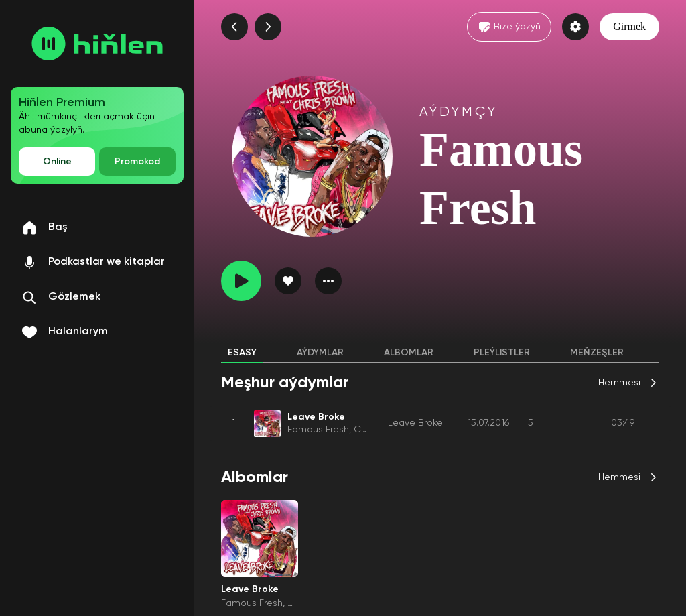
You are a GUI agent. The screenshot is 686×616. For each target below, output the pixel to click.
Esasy (242, 353)
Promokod (137, 162)
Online (57, 162)
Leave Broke (415, 423)
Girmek (629, 26)
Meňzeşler (597, 353)
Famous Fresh (318, 430)
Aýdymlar (320, 353)
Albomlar (409, 353)
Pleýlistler (502, 353)
